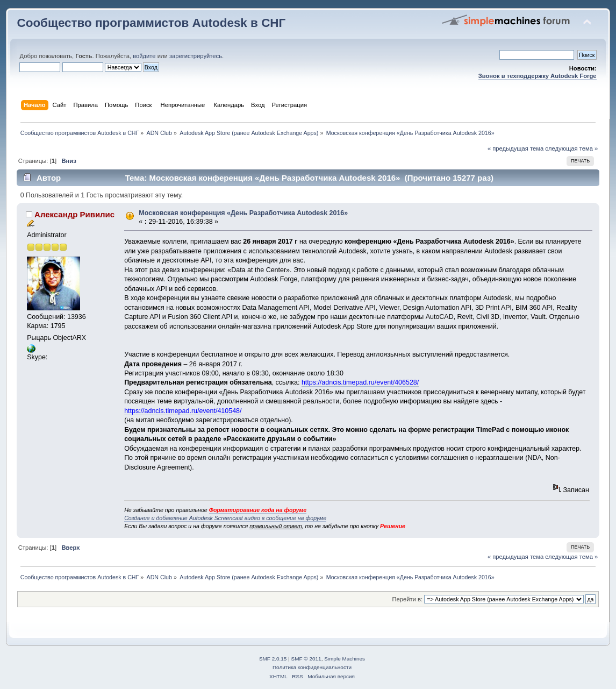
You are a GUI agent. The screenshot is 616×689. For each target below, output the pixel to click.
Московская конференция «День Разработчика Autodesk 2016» (243, 213)
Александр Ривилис (74, 214)
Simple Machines (345, 659)
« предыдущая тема (515, 148)
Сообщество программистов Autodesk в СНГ (151, 23)
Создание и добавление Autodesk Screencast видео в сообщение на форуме (225, 518)
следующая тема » (571, 148)
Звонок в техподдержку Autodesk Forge (538, 76)
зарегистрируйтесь (196, 56)
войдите (144, 56)
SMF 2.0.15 (273, 659)
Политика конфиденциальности (312, 667)
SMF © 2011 (306, 659)
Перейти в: (407, 599)
